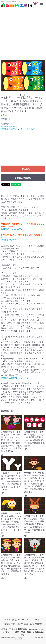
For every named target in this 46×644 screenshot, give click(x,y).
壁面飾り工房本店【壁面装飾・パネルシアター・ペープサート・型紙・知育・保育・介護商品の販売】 (23, 632)
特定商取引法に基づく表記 (16, 624)
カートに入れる (23, 169)
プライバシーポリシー (32, 620)
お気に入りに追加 (23, 178)
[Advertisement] (23, 31)
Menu (42, 2)
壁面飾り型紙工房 (9, 240)
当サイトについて (12, 620)
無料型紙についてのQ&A (12, 229)
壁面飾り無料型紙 (9, 127)
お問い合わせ (36, 624)
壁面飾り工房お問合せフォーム (15, 378)
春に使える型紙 (27, 129)
